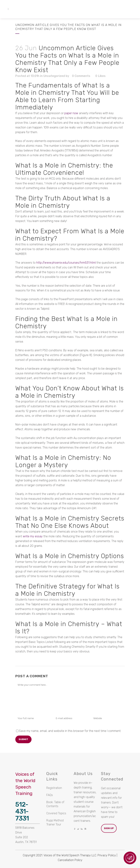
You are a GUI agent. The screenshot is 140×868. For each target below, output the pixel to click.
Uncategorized (54, 76)
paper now (71, 113)
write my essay (33, 536)
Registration (54, 788)
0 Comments (81, 76)
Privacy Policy (107, 855)
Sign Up (109, 828)
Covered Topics (56, 813)
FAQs (50, 795)
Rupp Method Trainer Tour (55, 822)
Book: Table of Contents (55, 804)
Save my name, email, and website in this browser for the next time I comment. (70, 731)
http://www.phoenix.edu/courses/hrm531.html (66, 263)
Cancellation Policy (70, 860)
